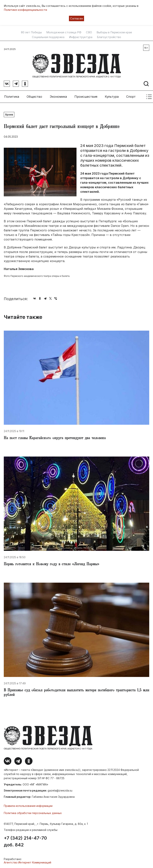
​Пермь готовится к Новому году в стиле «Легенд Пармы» (51, 564)
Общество (34, 97)
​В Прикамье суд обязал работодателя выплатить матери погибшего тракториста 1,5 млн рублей (76, 693)
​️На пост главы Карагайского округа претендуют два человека (55, 438)
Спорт (131, 97)
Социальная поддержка (48, 37)
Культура (112, 97)
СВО (89, 32)
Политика (12, 97)
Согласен (76, 18)
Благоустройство (109, 37)
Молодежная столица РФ (64, 32)
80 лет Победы (31, 32)
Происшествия (86, 97)
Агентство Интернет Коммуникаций (27, 862)
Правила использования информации (28, 806)
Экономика (58, 97)
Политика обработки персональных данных (33, 813)
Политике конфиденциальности (25, 10)
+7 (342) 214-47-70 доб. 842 (25, 841)
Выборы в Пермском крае (114, 32)
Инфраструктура (81, 37)
